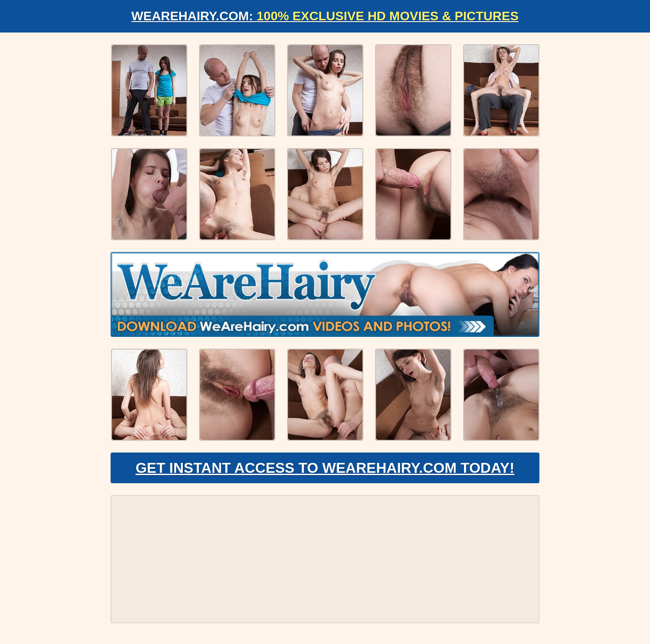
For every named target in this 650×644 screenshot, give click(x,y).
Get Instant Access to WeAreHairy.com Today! (325, 468)
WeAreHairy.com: (325, 16)
